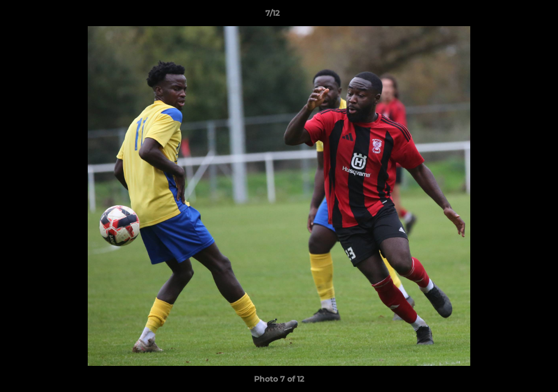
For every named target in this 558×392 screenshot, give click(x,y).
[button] (512, 16)
